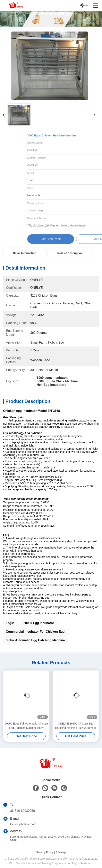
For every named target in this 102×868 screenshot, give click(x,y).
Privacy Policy (45, 852)
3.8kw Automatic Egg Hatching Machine (35, 640)
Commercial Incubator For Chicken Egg (35, 632)
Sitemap (61, 852)
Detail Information (25, 253)
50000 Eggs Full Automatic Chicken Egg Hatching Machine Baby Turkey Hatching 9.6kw (26, 726)
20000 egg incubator (39, 623)
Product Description (70, 253)
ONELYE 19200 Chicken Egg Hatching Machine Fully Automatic (76, 726)
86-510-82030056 (22, 811)
